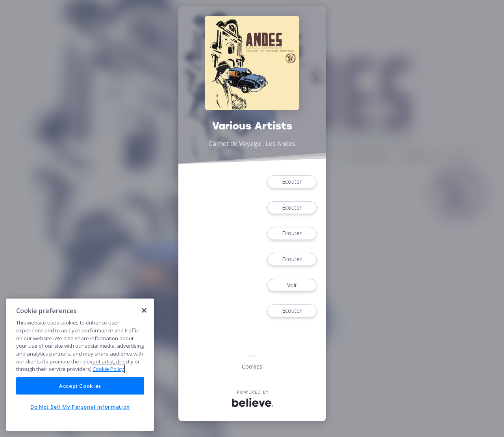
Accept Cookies (80, 386)
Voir (292, 285)
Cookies (252, 366)
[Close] (144, 310)
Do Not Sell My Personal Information (80, 407)
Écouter (292, 182)
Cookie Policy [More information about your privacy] (108, 369)
